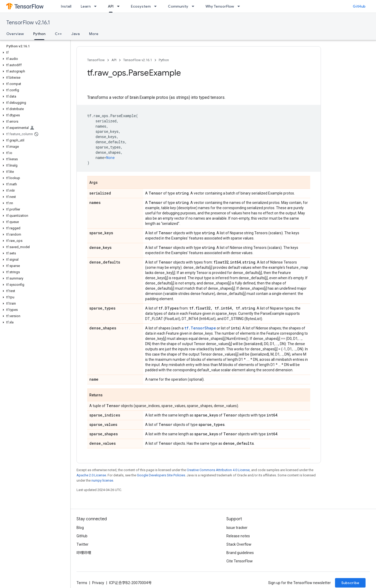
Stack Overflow (239, 544)
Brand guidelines (240, 553)
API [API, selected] (111, 6)
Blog (80, 528)
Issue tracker (237, 528)
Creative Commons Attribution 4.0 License (218, 470)
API (114, 60)
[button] (34, 53)
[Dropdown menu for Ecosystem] (157, 6)
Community (178, 6)
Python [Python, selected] (39, 34)
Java (75, 34)
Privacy (98, 583)
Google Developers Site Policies (161, 475)
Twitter (83, 544)
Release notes (238, 536)
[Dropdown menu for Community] (195, 6)
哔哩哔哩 (84, 553)
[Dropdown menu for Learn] (97, 6)
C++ (58, 34)
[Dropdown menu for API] (120, 6)
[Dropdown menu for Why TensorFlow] (240, 6)
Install (66, 6)
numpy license (102, 480)
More (94, 34)
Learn (86, 6)
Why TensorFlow (220, 6)
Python (164, 60)
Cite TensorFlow (240, 561)
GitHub (359, 6)
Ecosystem (141, 6)
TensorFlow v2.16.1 (28, 23)
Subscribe (350, 583)
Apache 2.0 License (91, 475)
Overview (15, 34)
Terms (82, 583)
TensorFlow (96, 60)
